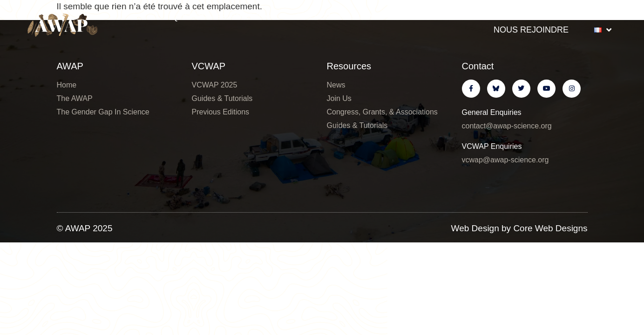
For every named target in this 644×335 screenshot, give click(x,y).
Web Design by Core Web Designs (519, 228)
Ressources (573, 17)
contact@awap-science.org (507, 126)
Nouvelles (488, 17)
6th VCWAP (320, 17)
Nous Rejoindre (531, 30)
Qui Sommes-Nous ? (221, 17)
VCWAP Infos (404, 17)
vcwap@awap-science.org (505, 160)
